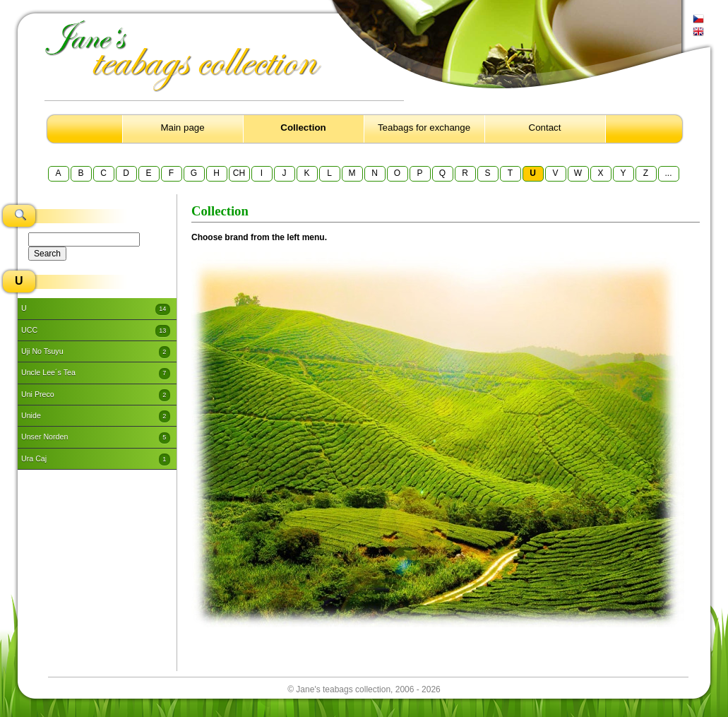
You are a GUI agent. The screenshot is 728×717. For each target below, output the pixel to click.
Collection (303, 128)
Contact (545, 128)
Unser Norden (96, 438)
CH (239, 173)
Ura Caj (96, 459)
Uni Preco (96, 395)
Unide (96, 416)
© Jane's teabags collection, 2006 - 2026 (364, 689)
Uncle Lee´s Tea (96, 374)
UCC (96, 331)
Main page (182, 128)
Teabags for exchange (424, 128)
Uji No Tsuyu (96, 352)
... (668, 173)
